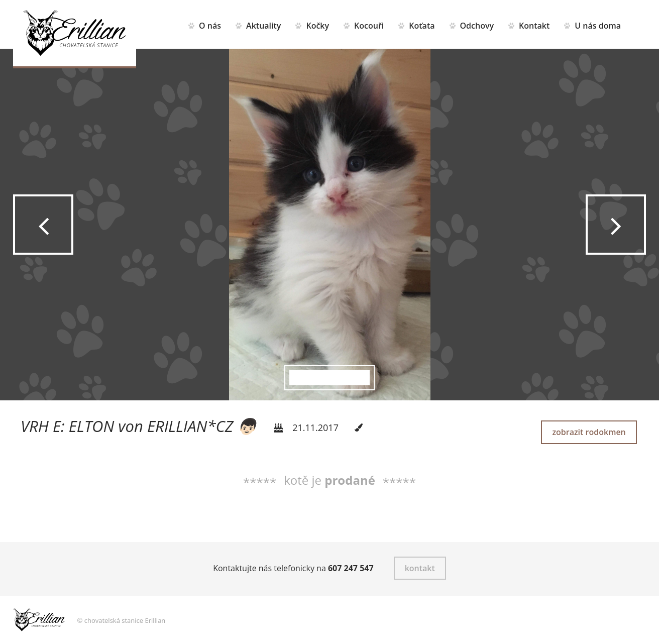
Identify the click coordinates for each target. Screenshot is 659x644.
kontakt (420, 568)
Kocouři (369, 26)
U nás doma (598, 26)
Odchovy (477, 26)
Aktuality (263, 26)
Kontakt (534, 26)
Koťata (422, 26)
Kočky (317, 26)
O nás (210, 26)
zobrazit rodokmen (589, 432)
